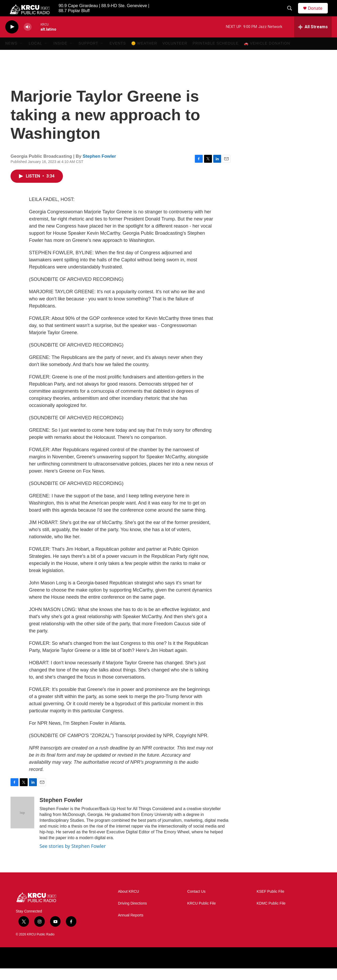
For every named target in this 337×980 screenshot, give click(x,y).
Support (88, 55)
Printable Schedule (216, 55)
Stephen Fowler (99, 168)
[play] (12, 38)
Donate (318, 14)
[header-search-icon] (292, 14)
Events (118, 55)
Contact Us (196, 903)
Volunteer (175, 55)
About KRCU (128, 903)
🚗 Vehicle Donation (267, 55)
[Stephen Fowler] (22, 824)
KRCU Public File (201, 915)
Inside (60, 55)
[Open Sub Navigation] (21, 55)
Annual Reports (131, 927)
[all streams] (313, 38)
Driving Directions (132, 915)
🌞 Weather (144, 55)
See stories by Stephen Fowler (73, 857)
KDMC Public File (271, 915)
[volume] (28, 38)
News (11, 55)
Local (35, 55)
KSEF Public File (271, 903)
